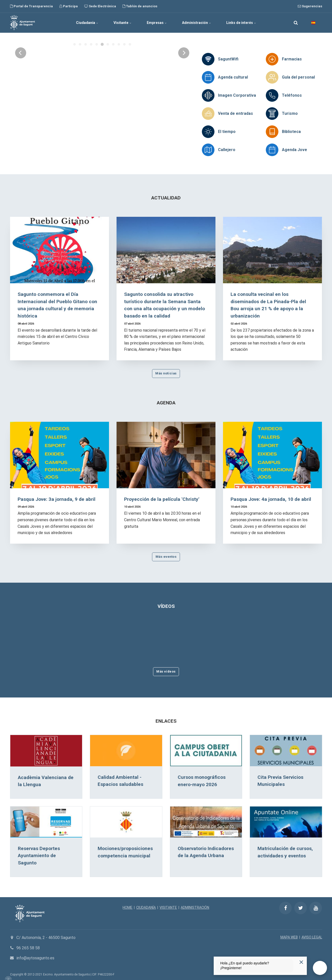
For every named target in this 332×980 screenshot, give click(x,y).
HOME (127, 907)
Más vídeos (166, 671)
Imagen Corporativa (237, 95)
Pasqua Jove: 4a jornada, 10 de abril (271, 499)
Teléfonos (292, 95)
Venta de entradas (235, 113)
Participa (69, 6)
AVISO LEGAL (312, 937)
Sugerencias (310, 6)
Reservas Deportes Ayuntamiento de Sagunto (39, 856)
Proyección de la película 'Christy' (162, 499)
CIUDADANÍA (146, 907)
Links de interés (241, 23)
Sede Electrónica (100, 6)
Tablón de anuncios (140, 6)
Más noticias (166, 373)
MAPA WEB (289, 937)
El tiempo (227, 132)
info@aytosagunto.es (35, 958)
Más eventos (166, 557)
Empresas (157, 23)
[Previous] (21, 92)
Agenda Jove (294, 150)
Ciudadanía (87, 23)
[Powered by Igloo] (8, 978)
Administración (197, 23)
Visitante (123, 23)
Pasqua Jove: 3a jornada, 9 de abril (57, 499)
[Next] (184, 92)
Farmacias (292, 59)
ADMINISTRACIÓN (195, 907)
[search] (296, 23)
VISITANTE (168, 907)
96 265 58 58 (28, 948)
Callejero (227, 150)
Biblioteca (291, 132)
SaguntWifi (228, 59)
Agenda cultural (233, 77)
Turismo (290, 113)
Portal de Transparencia (31, 6)
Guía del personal (298, 77)
